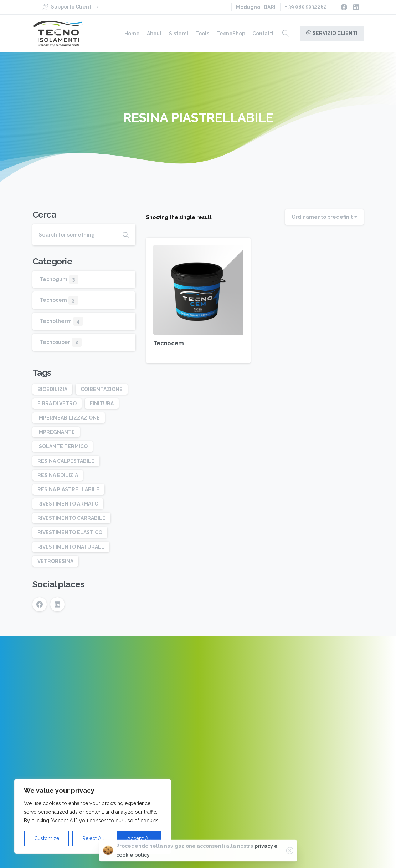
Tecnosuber (55, 342)
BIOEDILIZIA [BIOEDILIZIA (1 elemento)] (52, 389)
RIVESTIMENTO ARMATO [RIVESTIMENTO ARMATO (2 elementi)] (68, 504)
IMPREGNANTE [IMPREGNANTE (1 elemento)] (56, 432)
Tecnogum (53, 279)
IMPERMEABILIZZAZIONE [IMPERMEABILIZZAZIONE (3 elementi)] (69, 418)
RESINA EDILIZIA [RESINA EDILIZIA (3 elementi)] (58, 475)
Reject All (93, 838)
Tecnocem (168, 343)
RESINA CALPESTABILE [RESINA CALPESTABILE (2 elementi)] (66, 461)
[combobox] (324, 217)
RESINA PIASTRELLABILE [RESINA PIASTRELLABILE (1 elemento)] (68, 489)
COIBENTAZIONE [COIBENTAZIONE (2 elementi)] (102, 389)
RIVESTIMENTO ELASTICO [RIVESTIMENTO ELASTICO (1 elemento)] (70, 532)
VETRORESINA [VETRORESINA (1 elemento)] (55, 561)
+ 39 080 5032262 (306, 7)
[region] (93, 816)
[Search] (74, 235)
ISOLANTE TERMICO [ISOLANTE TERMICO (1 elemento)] (63, 446)
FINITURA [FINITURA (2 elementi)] (102, 403)
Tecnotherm (56, 321)
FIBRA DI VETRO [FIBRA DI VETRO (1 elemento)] (57, 403)
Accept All (139, 838)
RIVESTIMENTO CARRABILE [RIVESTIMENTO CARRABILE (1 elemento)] (71, 518)
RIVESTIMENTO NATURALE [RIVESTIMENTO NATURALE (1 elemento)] (71, 547)
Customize (47, 838)
